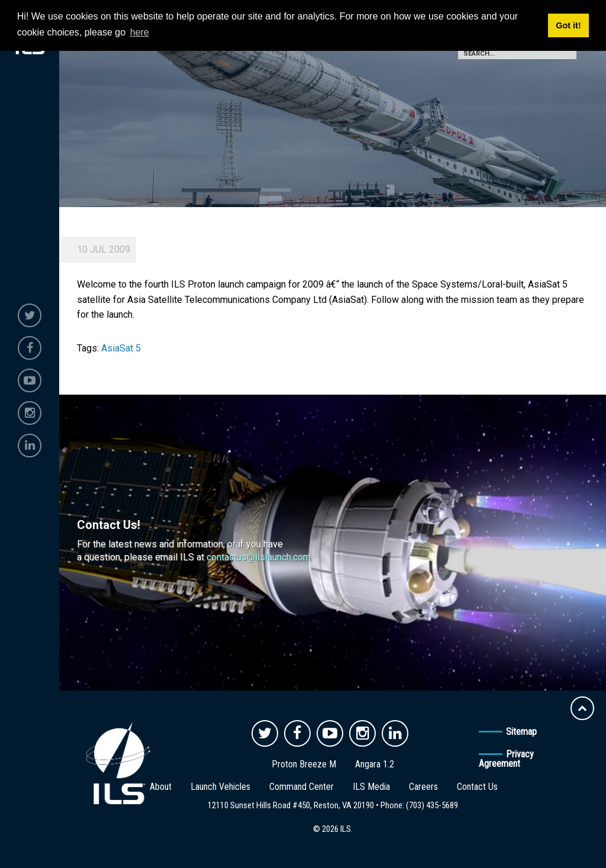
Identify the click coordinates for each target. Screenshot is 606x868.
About (161, 787)
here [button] (140, 32)
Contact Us (477, 787)
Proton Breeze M (304, 764)
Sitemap (521, 732)
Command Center (302, 787)
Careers (423, 787)
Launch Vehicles (220, 787)
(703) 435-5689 (432, 805)
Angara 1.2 (375, 764)
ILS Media (371, 787)
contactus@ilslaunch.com (259, 557)
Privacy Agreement (506, 759)
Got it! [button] (568, 25)
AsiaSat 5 (121, 348)
